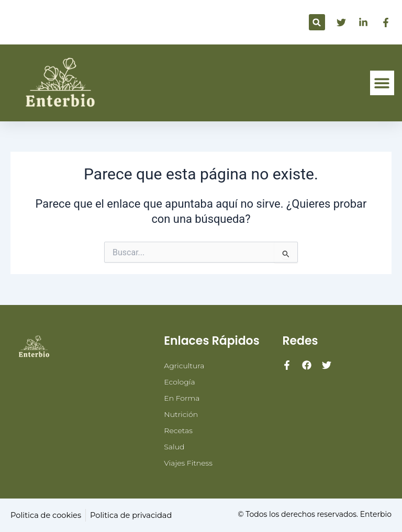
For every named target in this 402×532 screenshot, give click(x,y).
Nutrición (181, 414)
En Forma (182, 398)
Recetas (178, 431)
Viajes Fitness (188, 463)
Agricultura (184, 366)
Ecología (179, 382)
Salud (174, 447)
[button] (317, 22)
